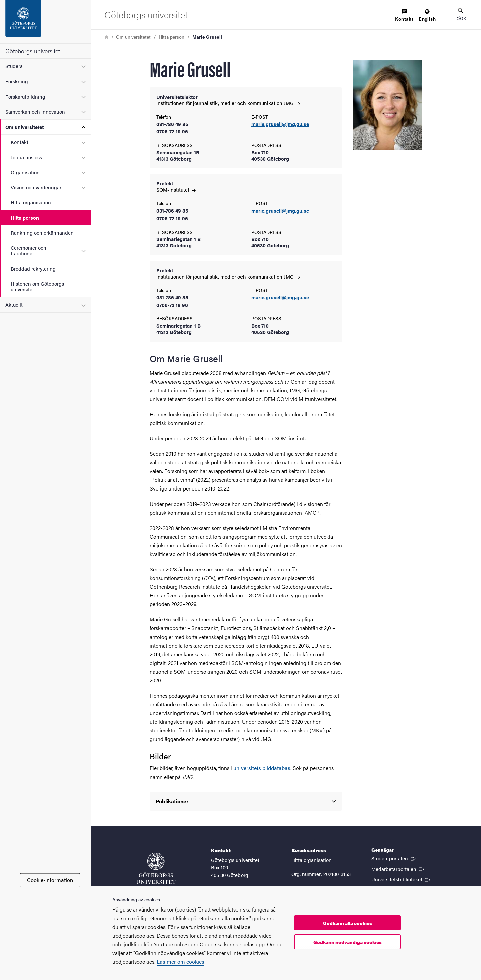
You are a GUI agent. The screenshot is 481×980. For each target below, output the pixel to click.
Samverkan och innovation (35, 111)
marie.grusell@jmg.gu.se (280, 124)
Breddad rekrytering (33, 268)
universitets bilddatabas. (262, 768)
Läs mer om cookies (181, 961)
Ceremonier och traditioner (29, 250)
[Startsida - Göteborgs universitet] (45, 22)
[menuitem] (404, 16)
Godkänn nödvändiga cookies (348, 942)
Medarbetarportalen (398, 869)
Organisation (25, 172)
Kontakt (20, 142)
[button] (461, 15)
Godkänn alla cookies (348, 923)
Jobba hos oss (26, 157)
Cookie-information (50, 880)
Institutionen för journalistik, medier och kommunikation (228, 103)
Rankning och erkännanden (42, 232)
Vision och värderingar (36, 187)
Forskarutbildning (25, 96)
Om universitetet (25, 127)
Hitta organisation (31, 202)
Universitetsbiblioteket (401, 879)
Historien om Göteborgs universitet (37, 286)
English (427, 16)
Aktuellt (14, 305)
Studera (14, 66)
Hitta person (25, 217)
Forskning (17, 81)
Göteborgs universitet (33, 51)
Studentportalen (394, 858)
